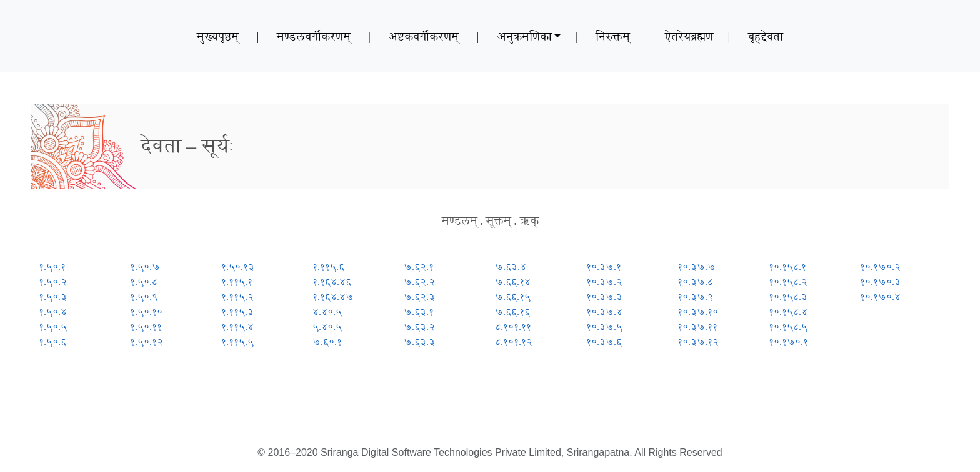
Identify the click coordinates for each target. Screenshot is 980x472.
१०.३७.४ (604, 312)
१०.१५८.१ (787, 267)
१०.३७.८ (695, 282)
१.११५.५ (237, 342)
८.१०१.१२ (514, 342)
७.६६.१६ (512, 312)
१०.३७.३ (604, 297)
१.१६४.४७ (333, 297)
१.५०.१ (52, 267)
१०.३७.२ (604, 282)
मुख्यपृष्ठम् (218, 36)
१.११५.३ (237, 312)
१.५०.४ (53, 312)
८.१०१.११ (513, 327)
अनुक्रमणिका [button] (524, 36)
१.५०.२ (53, 282)
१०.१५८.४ (788, 312)
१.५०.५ (53, 327)
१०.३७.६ (604, 342)
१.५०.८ (144, 282)
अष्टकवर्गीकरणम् (423, 36)
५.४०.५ (327, 327)
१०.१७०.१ (788, 342)
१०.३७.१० (698, 312)
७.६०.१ (327, 342)
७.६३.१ (419, 312)
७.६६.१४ (513, 282)
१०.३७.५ (604, 327)
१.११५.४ (237, 327)
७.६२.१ (419, 267)
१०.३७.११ (697, 327)
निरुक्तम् (613, 36)
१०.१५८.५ (788, 327)
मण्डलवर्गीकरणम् (314, 36)
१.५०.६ (52, 342)
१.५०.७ (145, 267)
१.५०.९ (144, 297)
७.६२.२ (419, 282)
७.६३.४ (511, 267)
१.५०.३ (53, 297)
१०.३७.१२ (698, 342)
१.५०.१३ (238, 267)
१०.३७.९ (695, 297)
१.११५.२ (237, 297)
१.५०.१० (146, 312)
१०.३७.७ (697, 267)
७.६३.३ (419, 342)
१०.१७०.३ (880, 282)
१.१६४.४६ (332, 282)
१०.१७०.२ (880, 267)
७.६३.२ (419, 327)
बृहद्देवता (766, 36)
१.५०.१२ (147, 342)
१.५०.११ (146, 327)
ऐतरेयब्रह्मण (689, 36)
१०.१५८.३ (788, 297)
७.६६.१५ (513, 297)
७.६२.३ (419, 297)
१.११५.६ (328, 267)
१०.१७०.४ (880, 297)
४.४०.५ (327, 312)
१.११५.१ (237, 282)
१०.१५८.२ (788, 282)
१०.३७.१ (604, 267)
